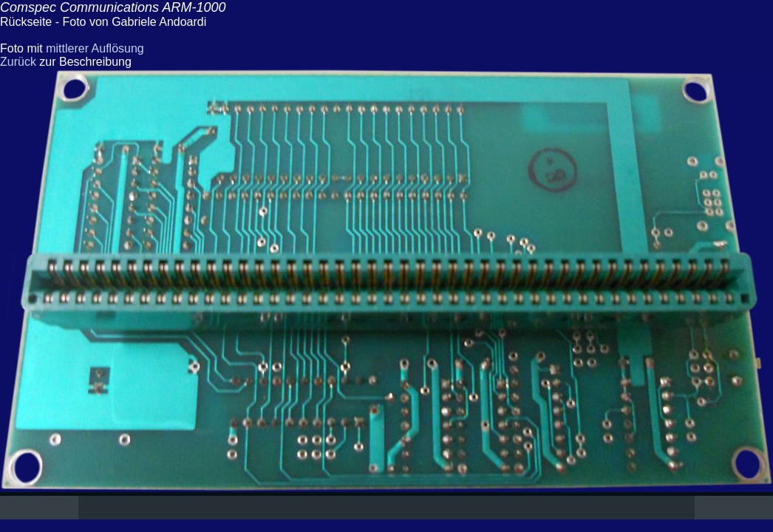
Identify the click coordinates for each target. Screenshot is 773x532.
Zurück (18, 62)
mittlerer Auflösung (95, 48)
